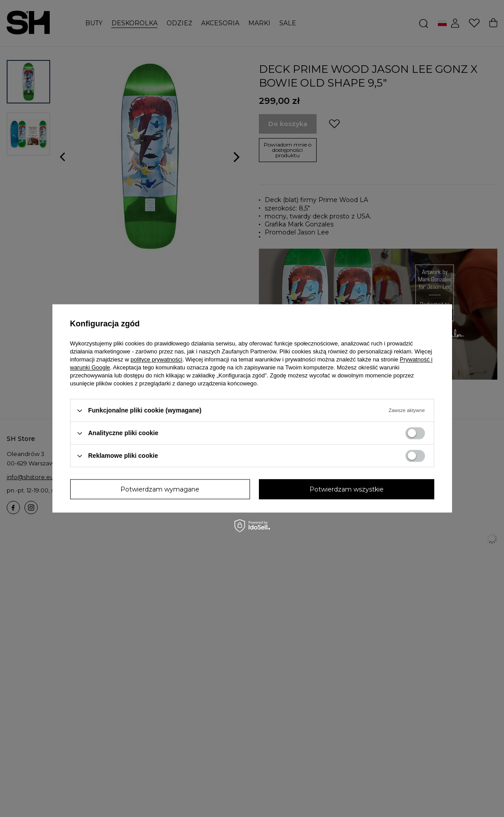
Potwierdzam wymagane (160, 489)
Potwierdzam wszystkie (347, 489)
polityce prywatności (156, 359)
